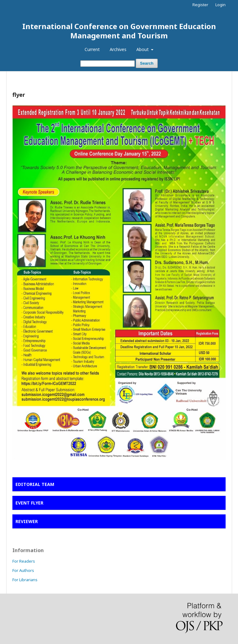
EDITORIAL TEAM (35, 484)
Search (147, 63)
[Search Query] (108, 64)
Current (92, 49)
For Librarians (25, 580)
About (143, 49)
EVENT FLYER (29, 503)
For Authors (23, 570)
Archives (118, 49)
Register (200, 5)
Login (220, 5)
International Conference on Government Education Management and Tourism (119, 31)
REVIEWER (27, 521)
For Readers (24, 561)
